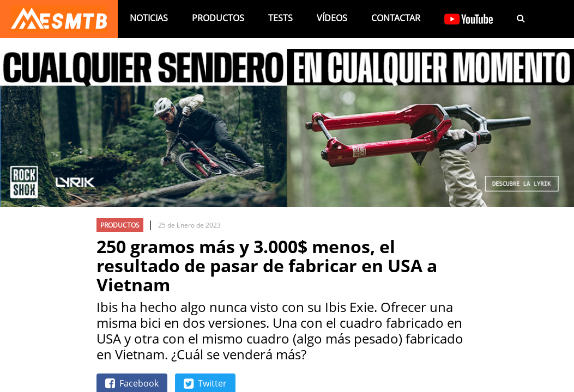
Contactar (396, 18)
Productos (218, 18)
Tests (280, 18)
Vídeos (332, 18)
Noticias (149, 18)
